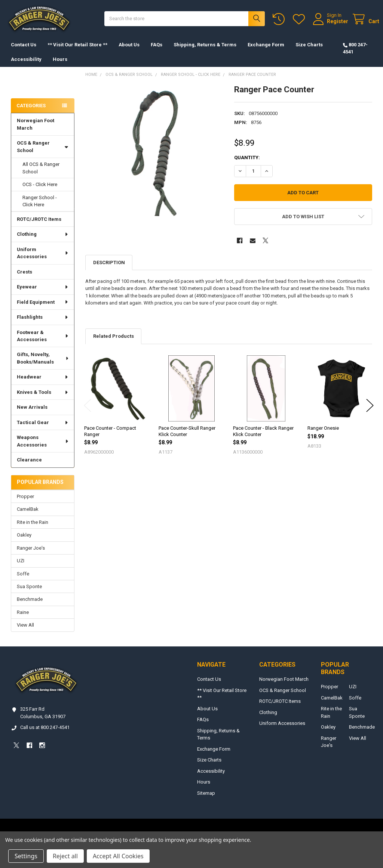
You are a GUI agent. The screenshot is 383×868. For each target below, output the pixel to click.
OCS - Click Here (40, 192)
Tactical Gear (43, 430)
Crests (24, 279)
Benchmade (30, 607)
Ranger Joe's (31, 555)
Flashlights (43, 325)
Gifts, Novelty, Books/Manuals (43, 366)
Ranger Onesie (323, 435)
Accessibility (26, 67)
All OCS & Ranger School (41, 175)
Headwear (43, 384)
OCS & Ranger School (42, 154)
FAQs (157, 52)
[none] (154, 161)
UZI (21, 568)
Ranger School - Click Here (40, 209)
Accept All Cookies (118, 856)
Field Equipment (43, 310)
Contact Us (24, 52)
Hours (60, 67)
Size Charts (309, 52)
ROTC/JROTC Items (39, 227)
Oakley (24, 542)
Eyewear (43, 294)
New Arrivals (32, 415)
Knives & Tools (43, 400)
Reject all (65, 856)
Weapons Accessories (43, 449)
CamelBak (28, 517)
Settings (26, 856)
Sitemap (206, 801)
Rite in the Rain (33, 530)
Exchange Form (266, 52)
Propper (25, 504)
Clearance (29, 467)
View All (25, 632)
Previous (88, 413)
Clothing (43, 242)
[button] (303, 224)
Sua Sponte (29, 594)
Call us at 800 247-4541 (45, 735)
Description (109, 270)
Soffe (23, 581)
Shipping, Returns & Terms (205, 52)
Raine (23, 620)
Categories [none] (31, 113)
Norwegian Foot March (36, 132)
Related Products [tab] (114, 344)
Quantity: (247, 165)
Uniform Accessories (43, 261)
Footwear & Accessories (43, 343)
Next (370, 413)
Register (330, 25)
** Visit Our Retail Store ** (77, 52)
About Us (129, 52)
